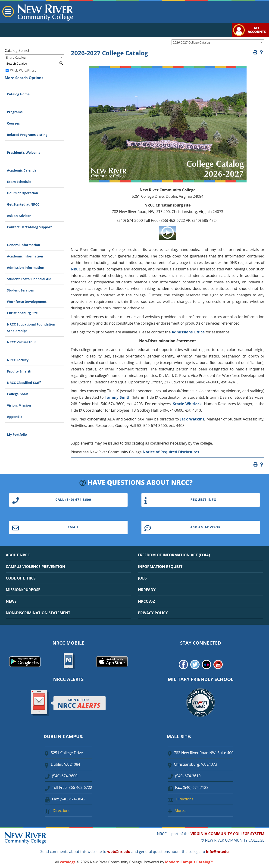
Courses (13, 123)
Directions (61, 811)
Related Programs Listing (27, 135)
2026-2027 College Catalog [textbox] (191, 42)
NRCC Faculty (18, 360)
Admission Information (26, 268)
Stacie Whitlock (187, 404)
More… (181, 811)
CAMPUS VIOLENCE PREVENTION (35, 567)
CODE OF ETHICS (21, 578)
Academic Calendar (22, 170)
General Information (23, 245)
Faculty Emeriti (19, 371)
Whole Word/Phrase (23, 71)
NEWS (11, 601)
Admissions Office (188, 332)
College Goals (18, 394)
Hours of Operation (23, 193)
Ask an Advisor (19, 216)
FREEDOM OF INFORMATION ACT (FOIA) (174, 555)
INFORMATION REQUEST (160, 567)
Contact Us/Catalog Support (29, 227)
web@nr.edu (119, 852)
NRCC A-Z (147, 601)
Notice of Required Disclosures (171, 452)
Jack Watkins (192, 419)
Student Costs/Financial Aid (29, 279)
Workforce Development (27, 302)
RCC (77, 269)
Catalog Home (18, 94)
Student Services (20, 290)
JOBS (142, 578)
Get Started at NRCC (23, 204)
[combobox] (218, 42)
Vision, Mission (19, 405)
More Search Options (24, 78)
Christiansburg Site (22, 313)
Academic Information (25, 256)
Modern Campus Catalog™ (189, 862)
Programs (15, 112)
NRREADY (147, 590)
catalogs (68, 862)
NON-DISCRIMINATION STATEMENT (38, 613)
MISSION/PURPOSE (23, 590)
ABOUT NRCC (18, 555)
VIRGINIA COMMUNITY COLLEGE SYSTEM (227, 834)
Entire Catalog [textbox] (16, 57)
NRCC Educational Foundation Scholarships (31, 327)
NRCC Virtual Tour (22, 342)
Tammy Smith (118, 397)
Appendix (15, 417)
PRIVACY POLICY (153, 613)
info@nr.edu (217, 852)
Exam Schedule (19, 182)
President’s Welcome (24, 152)
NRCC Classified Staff (24, 383)
